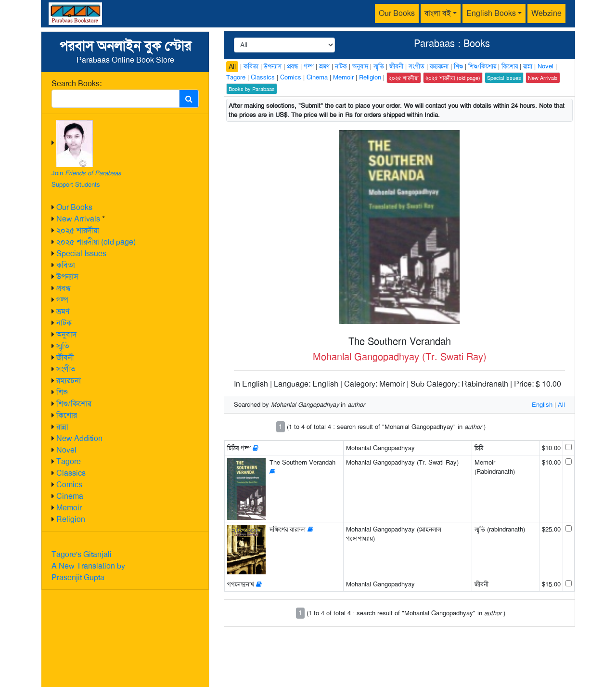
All (232, 66)
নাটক (64, 323)
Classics (71, 473)
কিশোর (67, 415)
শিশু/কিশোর (74, 404)
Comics (69, 485)
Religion (71, 519)
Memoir (69, 508)
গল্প (62, 300)
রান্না (62, 427)
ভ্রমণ (63, 311)
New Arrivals (78, 219)
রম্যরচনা (69, 381)
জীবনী (65, 357)
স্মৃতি (63, 346)
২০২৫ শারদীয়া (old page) (96, 242)
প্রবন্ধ (64, 288)
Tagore (69, 461)
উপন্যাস (67, 277)
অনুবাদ (66, 334)
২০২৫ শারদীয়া (78, 230)
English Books (491, 13)
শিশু (62, 392)
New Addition (79, 438)
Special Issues (81, 253)
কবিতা (66, 265)
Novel (66, 450)
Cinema (70, 496)
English (542, 405)
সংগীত (66, 369)
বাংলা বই (438, 13)
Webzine (546, 13)
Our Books (397, 13)
